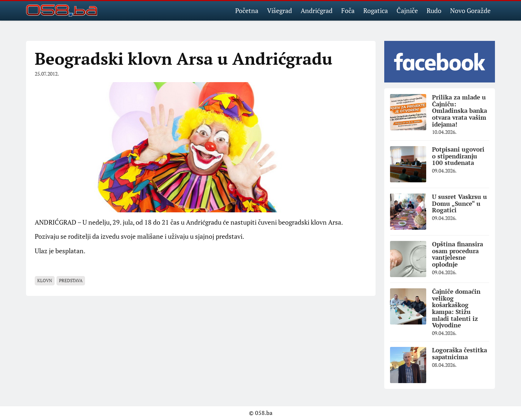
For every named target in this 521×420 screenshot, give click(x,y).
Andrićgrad (317, 10)
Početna (247, 10)
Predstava (71, 281)
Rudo (434, 10)
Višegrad (279, 10)
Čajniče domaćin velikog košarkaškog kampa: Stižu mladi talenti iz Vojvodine (456, 308)
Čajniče (407, 10)
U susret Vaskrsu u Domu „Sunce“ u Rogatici (459, 203)
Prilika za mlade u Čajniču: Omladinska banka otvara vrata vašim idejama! (459, 111)
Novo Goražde (470, 10)
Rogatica (376, 10)
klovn (45, 281)
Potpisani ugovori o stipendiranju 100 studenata (458, 156)
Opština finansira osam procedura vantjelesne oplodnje (458, 254)
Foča (348, 10)
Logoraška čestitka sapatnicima (459, 353)
